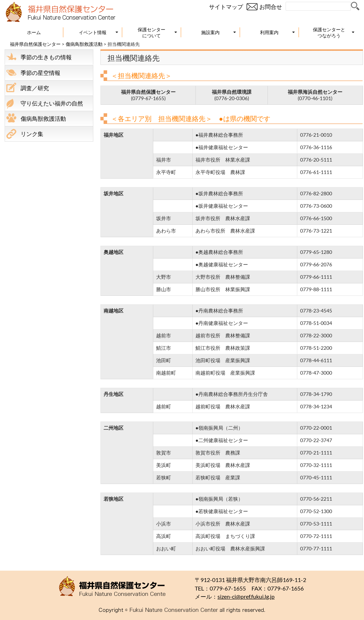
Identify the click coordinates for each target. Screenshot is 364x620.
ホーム (34, 32)
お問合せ (271, 7)
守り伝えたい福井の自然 (52, 103)
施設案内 (210, 32)
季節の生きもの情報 (46, 57)
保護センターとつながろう (329, 32)
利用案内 (269, 32)
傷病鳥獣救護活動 (84, 44)
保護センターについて (151, 32)
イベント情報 (93, 32)
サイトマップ (226, 7)
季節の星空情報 (40, 73)
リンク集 (32, 134)
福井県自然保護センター (35, 44)
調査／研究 (35, 88)
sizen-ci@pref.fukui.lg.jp (246, 597)
